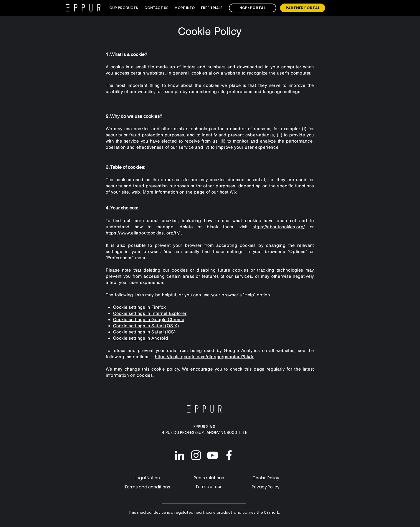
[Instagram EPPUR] (196, 455)
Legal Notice (147, 478)
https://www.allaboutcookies (135, 233)
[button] (124, 8)
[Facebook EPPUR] (229, 455)
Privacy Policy (266, 487)
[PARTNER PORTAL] (303, 8)
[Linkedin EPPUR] (180, 455)
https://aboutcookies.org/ (279, 227)
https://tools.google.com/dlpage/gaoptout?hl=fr (204, 357)
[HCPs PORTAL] (253, 8)
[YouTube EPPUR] (213, 455)
